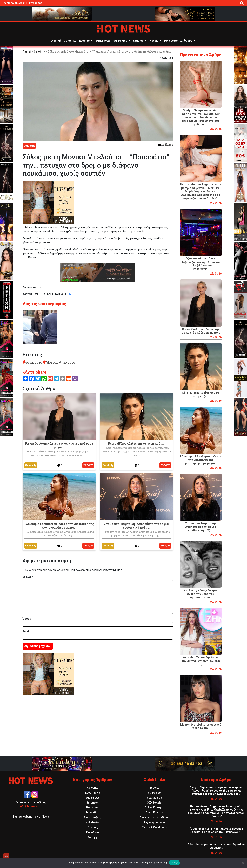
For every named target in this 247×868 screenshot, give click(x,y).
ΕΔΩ (70, 294)
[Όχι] (243, 863)
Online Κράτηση (154, 808)
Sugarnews (103, 41)
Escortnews (93, 793)
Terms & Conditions (154, 827)
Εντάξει (175, 863)
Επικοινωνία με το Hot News (31, 817)
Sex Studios (154, 798)
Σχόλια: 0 (165, 145)
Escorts (85, 41)
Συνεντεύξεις (93, 817)
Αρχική (56, 41)
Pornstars (171, 41)
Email (26, 632)
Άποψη (93, 837)
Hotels (154, 41)
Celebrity (70, 41)
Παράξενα (93, 832)
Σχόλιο (28, 577)
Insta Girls (93, 812)
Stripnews (93, 803)
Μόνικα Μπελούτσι (60, 362)
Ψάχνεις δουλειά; (154, 822)
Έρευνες (93, 827)
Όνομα (27, 619)
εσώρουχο (33, 362)
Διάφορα (187, 41)
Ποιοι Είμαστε (154, 812)
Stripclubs (121, 41)
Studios (139, 41)
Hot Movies (93, 822)
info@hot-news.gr (31, 807)
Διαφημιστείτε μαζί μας (154, 817)
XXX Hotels (154, 803)
